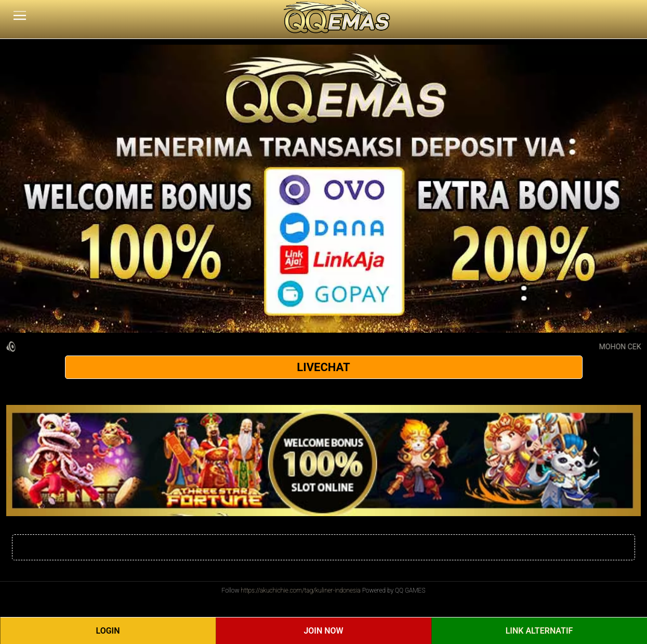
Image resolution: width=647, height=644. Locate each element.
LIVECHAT (323, 367)
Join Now (323, 631)
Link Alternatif (539, 631)
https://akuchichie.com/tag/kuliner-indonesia (300, 590)
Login (108, 631)
